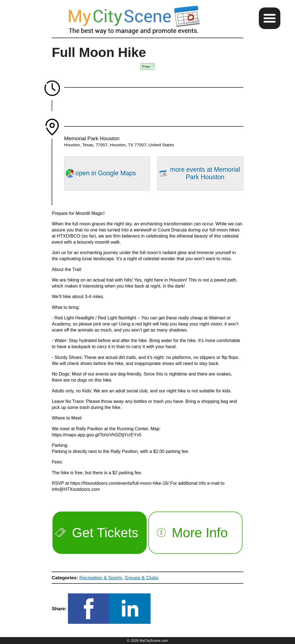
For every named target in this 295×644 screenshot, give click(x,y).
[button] (270, 18)
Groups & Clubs (141, 578)
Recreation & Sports (101, 578)
